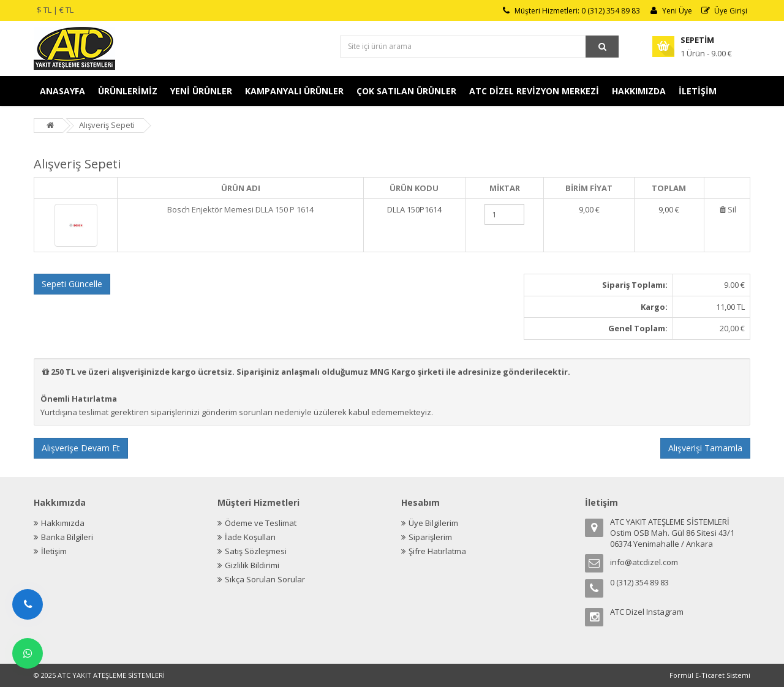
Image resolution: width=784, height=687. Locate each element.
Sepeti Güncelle (72, 284)
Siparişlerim (430, 537)
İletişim (54, 551)
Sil (727, 209)
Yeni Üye (670, 11)
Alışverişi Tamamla (705, 448)
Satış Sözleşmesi (256, 551)
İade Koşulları (250, 537)
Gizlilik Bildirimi (252, 565)
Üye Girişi (724, 11)
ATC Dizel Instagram (647, 612)
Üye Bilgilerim (433, 523)
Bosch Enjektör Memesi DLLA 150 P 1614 (240, 209)
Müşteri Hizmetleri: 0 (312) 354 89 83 (570, 11)
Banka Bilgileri (67, 537)
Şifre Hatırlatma (437, 551)
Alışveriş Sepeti (107, 125)
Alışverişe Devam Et (81, 448)
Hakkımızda (63, 523)
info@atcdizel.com (644, 562)
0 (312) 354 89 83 (639, 582)
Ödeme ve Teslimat (261, 523)
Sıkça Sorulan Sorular (265, 579)
